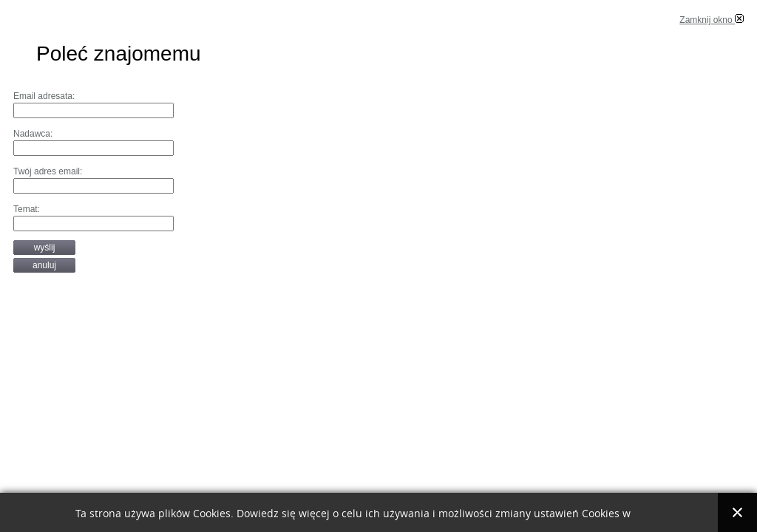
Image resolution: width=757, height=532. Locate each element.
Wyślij (45, 248)
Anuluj (44, 265)
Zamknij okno (712, 20)
